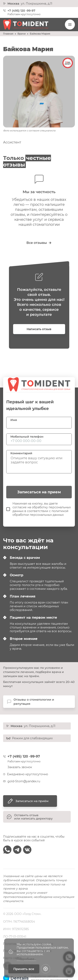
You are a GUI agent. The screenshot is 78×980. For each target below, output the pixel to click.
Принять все (24, 969)
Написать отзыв (39, 329)
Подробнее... (26, 959)
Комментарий (21, 453)
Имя (14, 420)
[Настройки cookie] (46, 969)
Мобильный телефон (27, 437)
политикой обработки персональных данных (40, 513)
